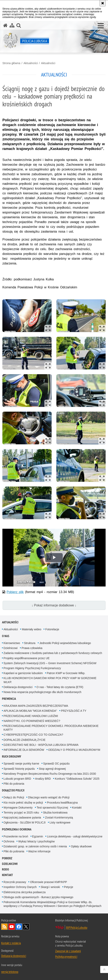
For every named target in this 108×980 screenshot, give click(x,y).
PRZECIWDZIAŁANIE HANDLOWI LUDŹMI (31, 716)
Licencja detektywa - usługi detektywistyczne (75, 836)
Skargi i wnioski (50, 887)
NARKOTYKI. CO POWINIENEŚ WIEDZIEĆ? (32, 721)
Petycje (69, 887)
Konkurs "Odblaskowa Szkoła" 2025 (77, 779)
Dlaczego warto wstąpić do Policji (49, 797)
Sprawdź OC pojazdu (56, 764)
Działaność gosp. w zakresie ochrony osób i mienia (35, 846)
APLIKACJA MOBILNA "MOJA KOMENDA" (30, 711)
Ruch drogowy (12, 756)
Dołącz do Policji (13, 790)
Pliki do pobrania (14, 784)
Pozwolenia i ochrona (17, 829)
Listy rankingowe (60, 822)
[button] (101, 26)
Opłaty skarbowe (81, 846)
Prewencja (9, 699)
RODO (5, 869)
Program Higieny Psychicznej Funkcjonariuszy (32, 668)
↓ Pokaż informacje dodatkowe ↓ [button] (54, 605)
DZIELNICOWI (10, 864)
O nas (6, 636)
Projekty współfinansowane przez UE (27, 658)
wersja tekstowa (10, 972)
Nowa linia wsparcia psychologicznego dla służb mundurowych (42, 692)
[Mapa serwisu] (12, 25)
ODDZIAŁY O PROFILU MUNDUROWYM (74, 750)
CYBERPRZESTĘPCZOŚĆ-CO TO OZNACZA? (33, 735)
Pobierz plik (15, 592)
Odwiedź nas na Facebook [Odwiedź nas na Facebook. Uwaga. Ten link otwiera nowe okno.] (19, 927)
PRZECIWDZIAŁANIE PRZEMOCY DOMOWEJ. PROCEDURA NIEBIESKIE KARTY (51, 728)
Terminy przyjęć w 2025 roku (21, 813)
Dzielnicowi (11, 648)
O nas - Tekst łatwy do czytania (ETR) (60, 687)
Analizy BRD (43, 779)
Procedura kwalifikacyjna (62, 803)
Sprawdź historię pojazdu (19, 769)
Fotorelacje (52, 629)
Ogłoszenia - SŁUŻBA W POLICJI (25, 822)
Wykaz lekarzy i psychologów (36, 841)
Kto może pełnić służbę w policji (23, 803)
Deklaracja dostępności (18, 687)
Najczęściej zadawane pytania (22, 817)
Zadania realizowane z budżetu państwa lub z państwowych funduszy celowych (53, 653)
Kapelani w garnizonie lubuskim (23, 673)
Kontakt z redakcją (11, 943)
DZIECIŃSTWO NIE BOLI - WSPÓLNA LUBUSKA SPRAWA (41, 745)
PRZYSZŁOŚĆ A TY (74, 711)
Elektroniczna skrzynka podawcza (25, 892)
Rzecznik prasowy (15, 882)
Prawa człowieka (32, 648)
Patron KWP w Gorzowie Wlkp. (66, 673)
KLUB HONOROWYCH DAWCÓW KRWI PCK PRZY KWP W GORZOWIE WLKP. (50, 680)
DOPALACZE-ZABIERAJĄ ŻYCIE (25, 740)
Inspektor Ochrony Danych (20, 887)
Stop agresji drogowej (52, 769)
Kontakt (77, 808)
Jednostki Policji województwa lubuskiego (65, 643)
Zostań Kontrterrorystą (59, 817)
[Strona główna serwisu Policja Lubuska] (5, 25)
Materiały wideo (31, 629)
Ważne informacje (39, 851)
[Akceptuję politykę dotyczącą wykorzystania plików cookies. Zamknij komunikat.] (103, 3)
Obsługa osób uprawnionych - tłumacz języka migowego (38, 897)
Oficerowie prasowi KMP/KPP (48, 882)
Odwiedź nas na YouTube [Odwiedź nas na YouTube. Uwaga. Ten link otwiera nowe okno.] (12, 927)
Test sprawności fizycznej (52, 808)
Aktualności (31, 63)
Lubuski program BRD (17, 779)
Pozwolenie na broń (16, 836)
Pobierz (7, 858)
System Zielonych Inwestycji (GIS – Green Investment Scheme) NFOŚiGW (50, 663)
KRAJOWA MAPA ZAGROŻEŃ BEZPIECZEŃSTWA (36, 706)
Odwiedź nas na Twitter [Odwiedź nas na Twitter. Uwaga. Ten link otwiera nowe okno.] (26, 927)
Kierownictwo (12, 643)
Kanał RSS (4, 927)
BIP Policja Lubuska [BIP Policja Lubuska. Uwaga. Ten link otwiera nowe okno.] (77, 927)
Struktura (30, 643)
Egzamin (38, 836)
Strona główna (11, 63)
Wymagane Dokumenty (18, 808)
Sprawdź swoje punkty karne (21, 764)
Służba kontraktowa (55, 813)
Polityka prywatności (66, 957)
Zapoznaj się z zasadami (68, 951)
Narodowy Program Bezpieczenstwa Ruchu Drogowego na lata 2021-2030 (50, 774)
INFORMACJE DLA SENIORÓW (24, 750)
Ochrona (9, 841)
